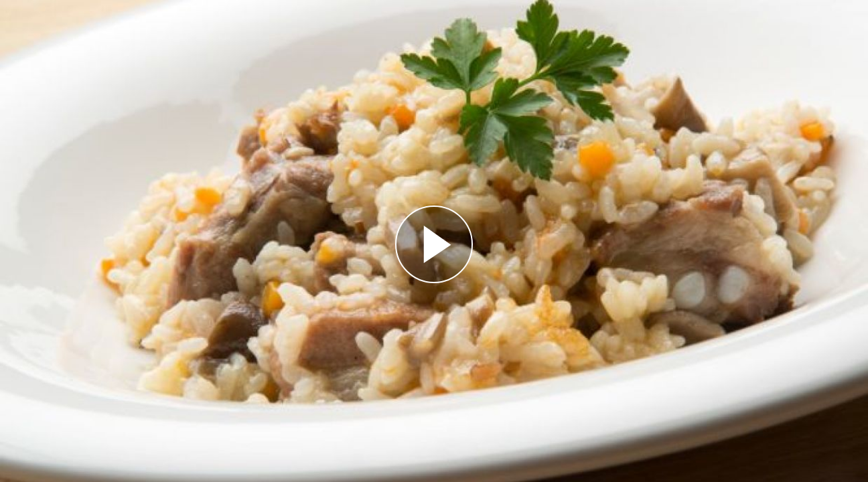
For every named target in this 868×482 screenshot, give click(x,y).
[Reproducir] (434, 244)
